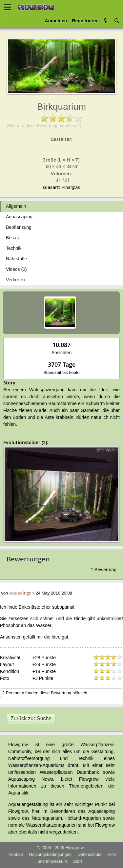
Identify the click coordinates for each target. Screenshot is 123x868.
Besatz (13, 238)
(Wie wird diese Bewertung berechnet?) (44, 126)
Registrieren (85, 21)
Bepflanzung (19, 227)
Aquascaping (19, 217)
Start (78, 861)
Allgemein (16, 206)
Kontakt (16, 854)
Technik (14, 248)
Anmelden (56, 21)
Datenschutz (90, 854)
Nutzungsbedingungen (50, 854)
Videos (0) (16, 269)
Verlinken (15, 280)
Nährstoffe (16, 259)
